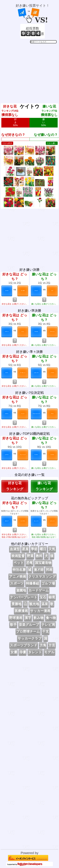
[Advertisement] (29, 71)
